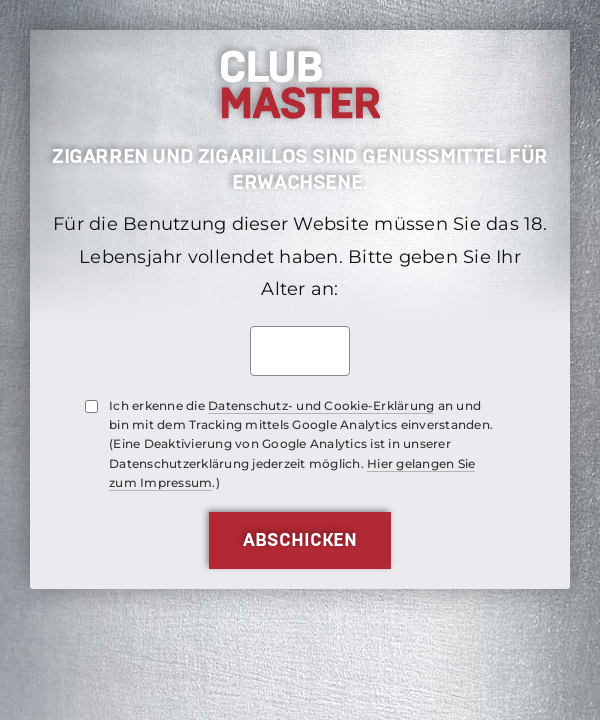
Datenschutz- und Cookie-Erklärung (321, 405)
